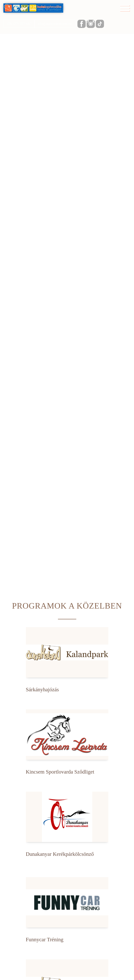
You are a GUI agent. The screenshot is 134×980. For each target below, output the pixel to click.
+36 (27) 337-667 (19, 24)
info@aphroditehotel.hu (55, 24)
